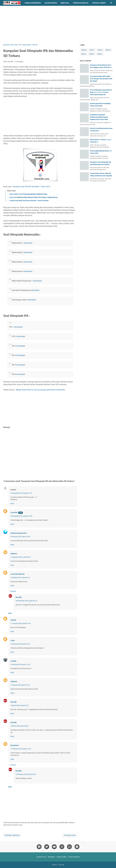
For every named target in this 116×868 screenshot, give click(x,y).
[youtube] (54, 847)
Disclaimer (51, 857)
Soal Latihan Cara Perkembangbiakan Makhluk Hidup (28, 194)
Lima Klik (14, 512)
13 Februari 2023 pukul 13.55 (21, 749)
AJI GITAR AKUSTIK (18, 574)
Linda (13, 640)
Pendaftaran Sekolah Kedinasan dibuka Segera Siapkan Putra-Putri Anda (99, 117)
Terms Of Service (74, 857)
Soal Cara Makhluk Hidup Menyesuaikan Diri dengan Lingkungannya (34, 197)
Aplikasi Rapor (51, 3)
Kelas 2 (100, 50)
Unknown (14, 554)
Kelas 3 (108, 50)
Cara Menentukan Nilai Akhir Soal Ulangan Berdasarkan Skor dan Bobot (101, 79)
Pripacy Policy (62, 857)
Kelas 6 (100, 54)
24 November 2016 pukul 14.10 (21, 493)
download (28, 243)
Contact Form (41, 857)
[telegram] (77, 847)
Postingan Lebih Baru (12, 835)
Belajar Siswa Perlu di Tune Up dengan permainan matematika (40, 390)
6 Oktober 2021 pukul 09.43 (20, 578)
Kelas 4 (84, 54)
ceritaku (13, 661)
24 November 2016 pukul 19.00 (21, 516)
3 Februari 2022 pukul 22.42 (20, 644)
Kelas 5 (92, 54)
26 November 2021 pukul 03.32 (26, 601)
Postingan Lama (70, 835)
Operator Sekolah (81, 3)
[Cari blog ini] (111, 3)
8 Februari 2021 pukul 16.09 (20, 537)
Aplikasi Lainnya (99, 3)
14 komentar (19, 62)
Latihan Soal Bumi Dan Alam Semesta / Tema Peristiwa (29, 201)
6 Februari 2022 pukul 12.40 (20, 664)
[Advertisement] (58, 25)
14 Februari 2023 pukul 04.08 (26, 774)
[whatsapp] (69, 847)
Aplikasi (84, 50)
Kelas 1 (92, 50)
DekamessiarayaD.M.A (19, 533)
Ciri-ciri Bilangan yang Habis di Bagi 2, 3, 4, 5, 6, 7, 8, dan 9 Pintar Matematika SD (101, 92)
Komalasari (15, 745)
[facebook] (39, 847)
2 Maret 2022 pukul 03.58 (19, 705)
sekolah (13, 620)
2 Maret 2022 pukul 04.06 (19, 726)
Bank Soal (65, 3)
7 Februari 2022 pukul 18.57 (20, 685)
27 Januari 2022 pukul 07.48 (21, 623)
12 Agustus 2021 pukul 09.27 (21, 557)
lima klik (19, 597)
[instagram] (62, 847)
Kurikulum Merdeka (33, 3)
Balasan (13, 591)
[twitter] (47, 847)
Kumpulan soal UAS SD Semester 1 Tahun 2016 (31, 187)
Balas (12, 504)
